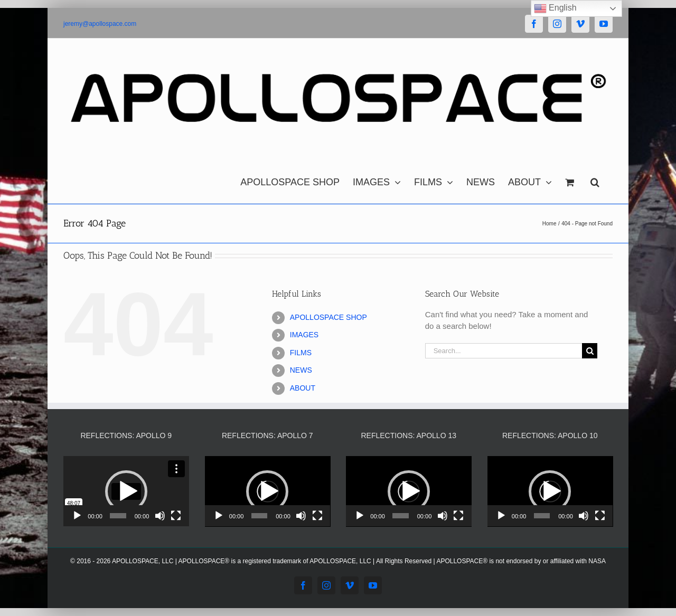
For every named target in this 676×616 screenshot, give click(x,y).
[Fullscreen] (176, 516)
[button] (595, 179)
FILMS (301, 353)
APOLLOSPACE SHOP (328, 317)
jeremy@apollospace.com (100, 24)
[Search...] (504, 351)
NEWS (301, 370)
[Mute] (160, 516)
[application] (126, 491)
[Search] (590, 351)
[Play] (77, 516)
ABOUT (303, 388)
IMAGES (304, 335)
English (555, 8)
